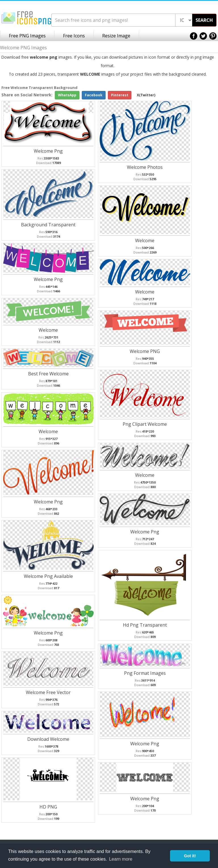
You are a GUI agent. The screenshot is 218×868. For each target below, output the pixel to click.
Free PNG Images (27, 36)
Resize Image (116, 36)
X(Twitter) (146, 95)
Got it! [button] (190, 856)
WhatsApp (67, 95)
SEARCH (204, 20)
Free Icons (74, 36)
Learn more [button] (121, 859)
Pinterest (120, 95)
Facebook (94, 95)
